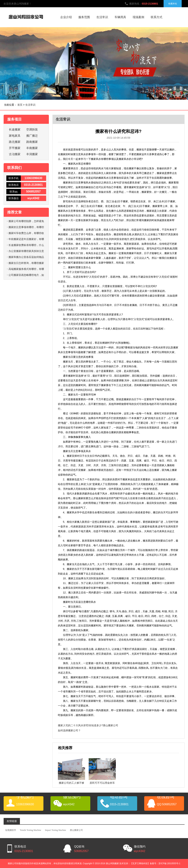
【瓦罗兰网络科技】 (140, 863)
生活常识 (102, 17)
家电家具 (15, 136)
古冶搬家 (15, 154)
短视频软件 (11, 830)
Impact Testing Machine (56, 830)
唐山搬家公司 (76, 830)
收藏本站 (173, 4)
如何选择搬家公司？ (69, 730)
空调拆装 (32, 130)
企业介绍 (66, 17)
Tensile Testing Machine (30, 830)
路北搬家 (15, 142)
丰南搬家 (32, 148)
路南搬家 (32, 142)
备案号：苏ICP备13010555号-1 (165, 863)
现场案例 (138, 17)
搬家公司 (12, 863)
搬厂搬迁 (32, 136)
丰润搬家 (32, 154)
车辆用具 (120, 17)
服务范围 (84, 17)
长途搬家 (15, 130)
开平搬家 (15, 148)
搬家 (66, 150)
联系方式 (157, 17)
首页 (20, 105)
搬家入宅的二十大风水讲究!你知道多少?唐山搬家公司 (88, 725)
